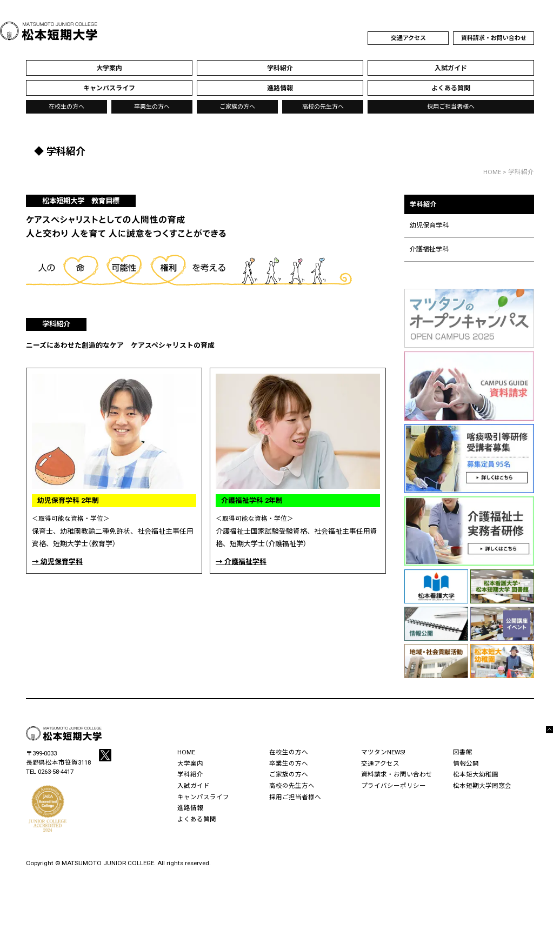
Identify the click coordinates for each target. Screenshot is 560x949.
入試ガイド (194, 786)
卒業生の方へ (152, 107)
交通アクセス (408, 38)
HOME (492, 172)
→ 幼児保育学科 (57, 562)
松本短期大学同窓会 (482, 786)
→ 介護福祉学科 (241, 562)
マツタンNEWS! (383, 752)
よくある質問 (197, 819)
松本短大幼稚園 (476, 774)
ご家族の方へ (237, 107)
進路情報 (190, 808)
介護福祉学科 (429, 249)
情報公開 (466, 764)
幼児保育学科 (429, 225)
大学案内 (190, 764)
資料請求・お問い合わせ (494, 38)
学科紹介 (469, 211)
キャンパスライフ (203, 797)
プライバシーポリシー (394, 786)
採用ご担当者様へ (451, 107)
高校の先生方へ (323, 107)
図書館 (463, 752)
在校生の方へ (66, 107)
